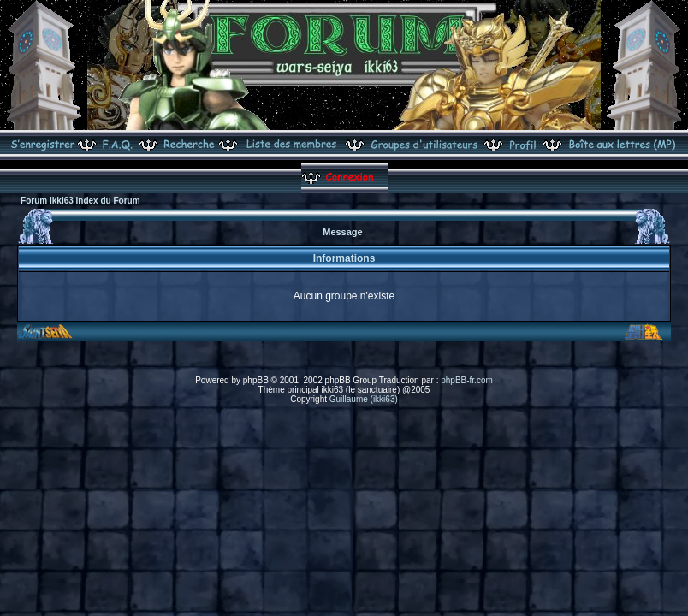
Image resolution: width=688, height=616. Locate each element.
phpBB (256, 380)
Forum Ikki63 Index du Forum (80, 201)
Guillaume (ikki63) (364, 399)
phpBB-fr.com (467, 380)
